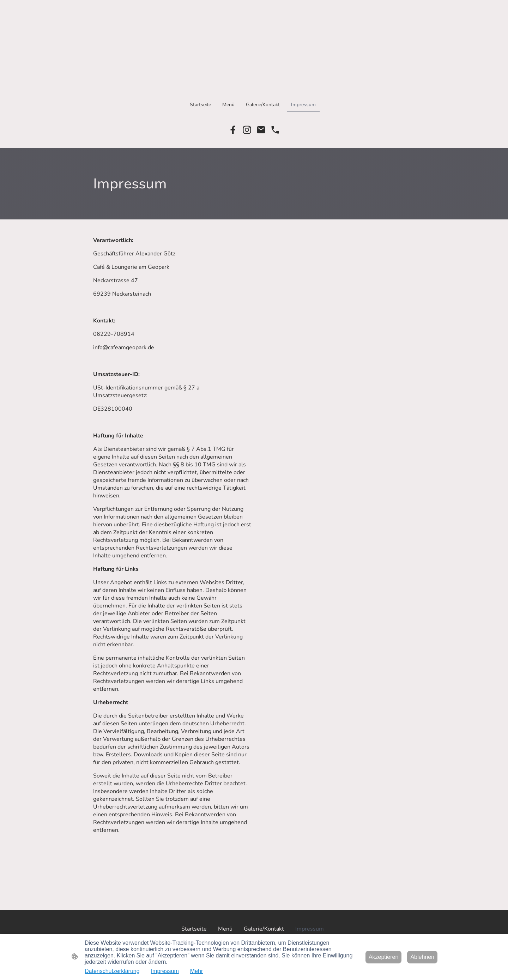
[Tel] (275, 130)
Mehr (196, 971)
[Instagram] (247, 130)
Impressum (165, 971)
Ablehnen (422, 957)
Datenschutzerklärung (112, 971)
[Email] (261, 130)
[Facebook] (233, 130)
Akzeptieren (384, 957)
